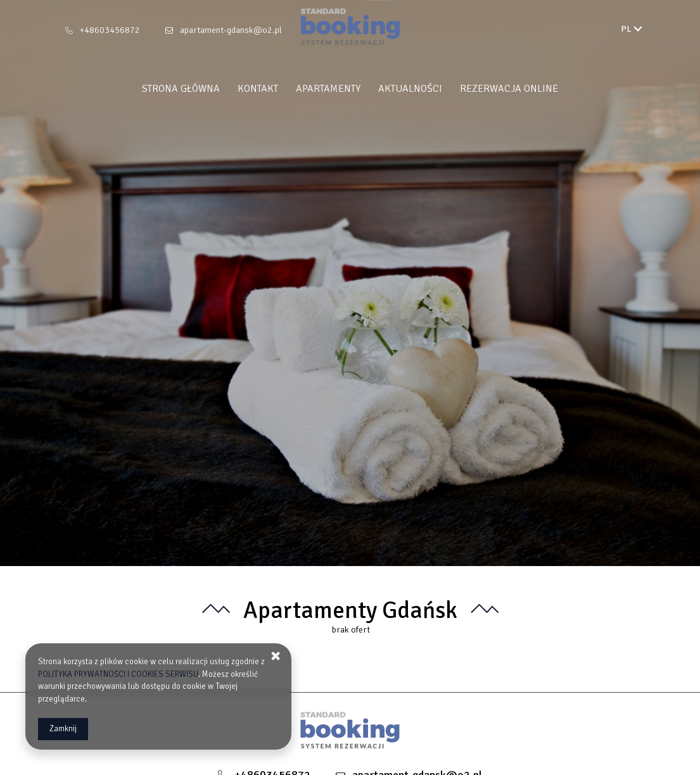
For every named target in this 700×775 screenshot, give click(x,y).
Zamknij (63, 729)
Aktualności (410, 89)
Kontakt (258, 89)
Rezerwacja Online (509, 89)
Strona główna (181, 89)
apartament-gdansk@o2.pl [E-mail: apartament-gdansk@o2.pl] (231, 30)
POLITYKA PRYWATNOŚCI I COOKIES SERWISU (118, 674)
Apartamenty (328, 89)
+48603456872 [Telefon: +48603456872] (110, 30)
